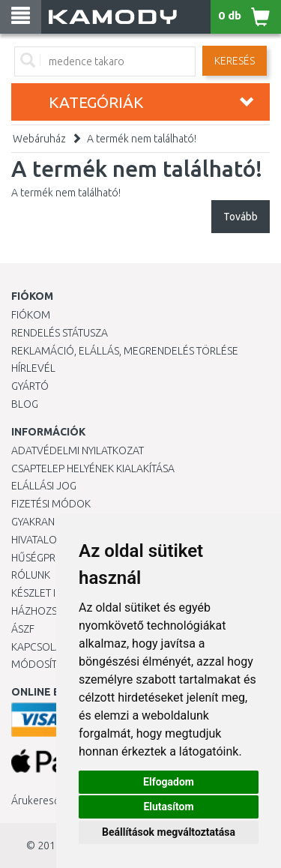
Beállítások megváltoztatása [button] (169, 832)
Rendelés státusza (60, 333)
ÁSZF (23, 629)
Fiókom (31, 315)
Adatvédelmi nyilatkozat (78, 450)
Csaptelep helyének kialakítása (93, 468)
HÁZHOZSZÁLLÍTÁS (55, 611)
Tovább (241, 217)
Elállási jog (44, 486)
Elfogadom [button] (169, 782)
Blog (25, 404)
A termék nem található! (142, 139)
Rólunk (31, 575)
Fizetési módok (51, 504)
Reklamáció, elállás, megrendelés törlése (125, 351)
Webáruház (39, 139)
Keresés (235, 61)
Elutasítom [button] (168, 807)
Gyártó (30, 386)
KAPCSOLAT (39, 647)
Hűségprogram (52, 558)
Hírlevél (33, 368)
